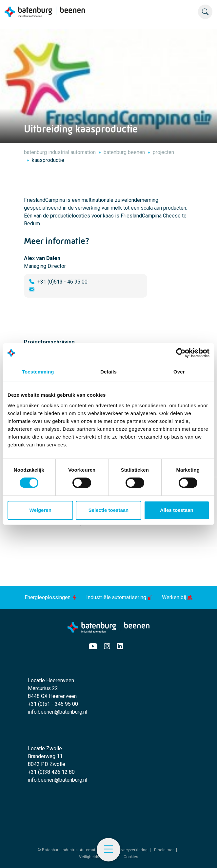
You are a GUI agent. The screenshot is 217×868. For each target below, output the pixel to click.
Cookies (131, 857)
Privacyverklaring (132, 850)
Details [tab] (108, 372)
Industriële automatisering (120, 597)
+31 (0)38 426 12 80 (51, 772)
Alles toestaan (177, 510)
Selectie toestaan (109, 510)
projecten (163, 152)
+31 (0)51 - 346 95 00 (53, 704)
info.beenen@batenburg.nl (58, 712)
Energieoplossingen (51, 597)
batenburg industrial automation (60, 152)
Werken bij (177, 597)
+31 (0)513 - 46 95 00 (62, 282)
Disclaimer (164, 850)
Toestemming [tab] (38, 372)
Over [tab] (179, 372)
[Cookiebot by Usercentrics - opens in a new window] (181, 353)
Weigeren (40, 510)
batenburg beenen (124, 152)
